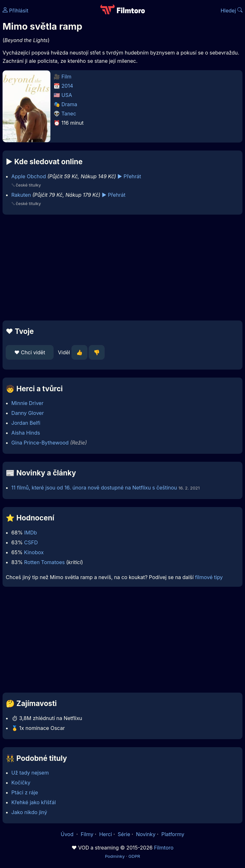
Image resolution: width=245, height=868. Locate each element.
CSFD (31, 542)
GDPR (134, 856)
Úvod (68, 834)
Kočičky (21, 783)
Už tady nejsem (30, 773)
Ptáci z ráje (25, 792)
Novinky (146, 834)
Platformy (173, 834)
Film (67, 77)
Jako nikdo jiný (29, 812)
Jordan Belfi (26, 423)
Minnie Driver (28, 403)
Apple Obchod (29, 176)
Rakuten (21, 195)
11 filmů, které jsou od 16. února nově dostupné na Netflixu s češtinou (94, 488)
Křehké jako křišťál (34, 802)
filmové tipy (209, 577)
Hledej (231, 11)
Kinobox (34, 552)
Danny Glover (28, 413)
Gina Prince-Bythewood (40, 443)
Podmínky (115, 856)
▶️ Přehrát (129, 176)
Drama (70, 104)
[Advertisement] (122, 268)
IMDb (31, 533)
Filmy (87, 834)
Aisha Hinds (26, 433)
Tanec (69, 114)
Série (124, 834)
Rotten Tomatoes (45, 562)
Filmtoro (164, 848)
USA (67, 95)
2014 (67, 86)
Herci (106, 834)
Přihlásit (15, 11)
